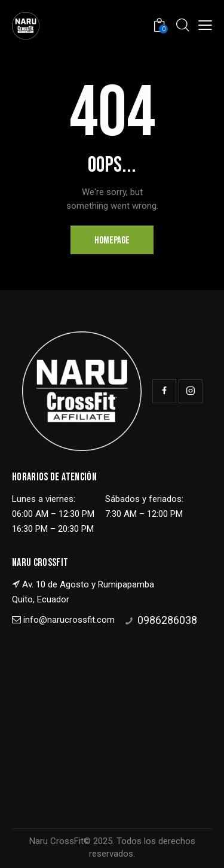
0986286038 (167, 620)
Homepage (112, 240)
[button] (205, 25)
